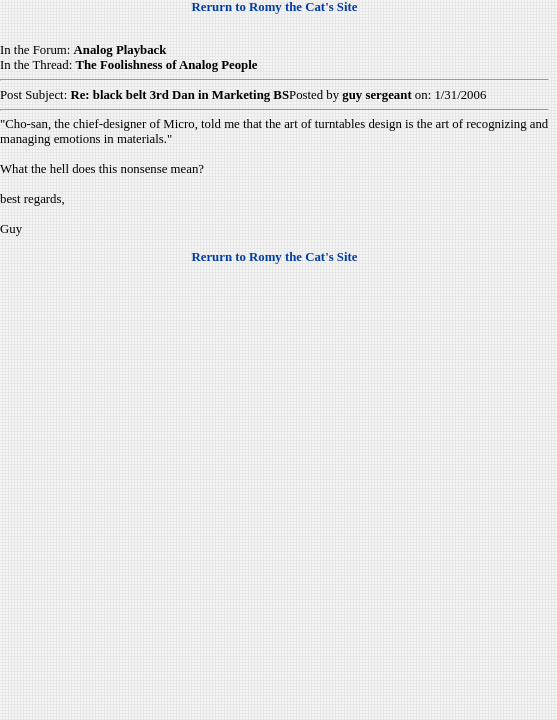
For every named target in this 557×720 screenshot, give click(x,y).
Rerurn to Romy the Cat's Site (275, 7)
